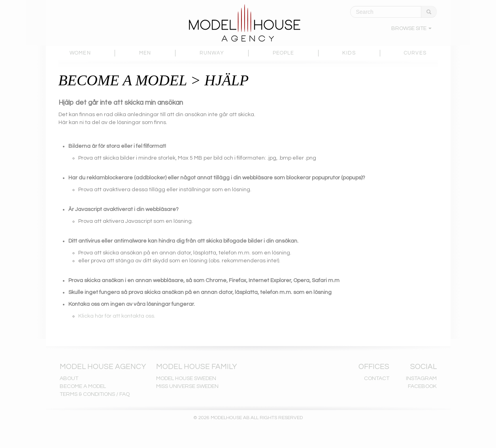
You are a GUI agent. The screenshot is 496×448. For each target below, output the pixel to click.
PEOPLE (284, 53)
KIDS (349, 53)
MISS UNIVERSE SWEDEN (187, 386)
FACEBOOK (422, 386)
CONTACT (377, 378)
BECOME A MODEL (83, 386)
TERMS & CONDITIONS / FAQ (95, 394)
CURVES (415, 53)
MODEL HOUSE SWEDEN (186, 378)
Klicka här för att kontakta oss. (117, 316)
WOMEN (80, 53)
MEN (145, 53)
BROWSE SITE (411, 28)
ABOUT (69, 378)
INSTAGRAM (421, 378)
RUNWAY (212, 53)
